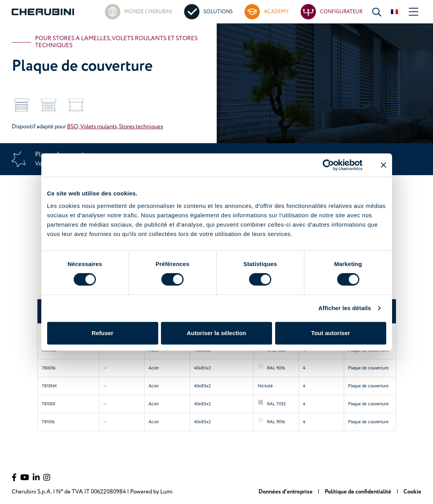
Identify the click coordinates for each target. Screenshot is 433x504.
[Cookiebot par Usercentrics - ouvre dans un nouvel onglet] (328, 165)
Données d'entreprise (286, 492)
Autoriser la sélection (216, 333)
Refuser (103, 333)
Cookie (412, 492)
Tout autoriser (330, 333)
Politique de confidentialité (359, 492)
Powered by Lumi (151, 492)
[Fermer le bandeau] (384, 165)
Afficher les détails (345, 308)
